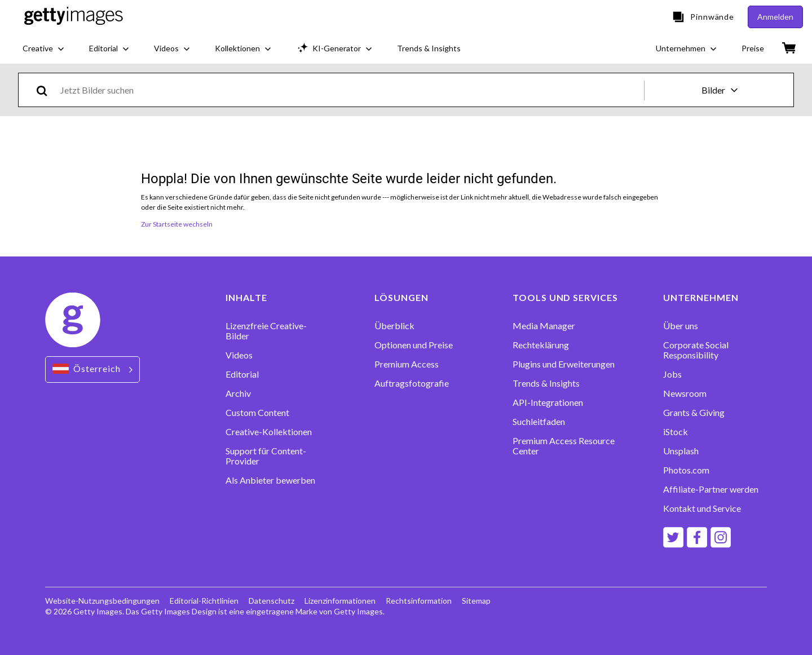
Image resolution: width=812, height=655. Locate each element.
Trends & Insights (546, 383)
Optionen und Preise (414, 345)
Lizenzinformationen (340, 601)
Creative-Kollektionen (269, 432)
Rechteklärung (541, 345)
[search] (47, 90)
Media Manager (544, 326)
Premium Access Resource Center (564, 446)
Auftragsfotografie (412, 383)
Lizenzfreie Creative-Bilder (266, 331)
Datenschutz (272, 601)
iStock (676, 432)
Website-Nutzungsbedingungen (102, 601)
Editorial (242, 374)
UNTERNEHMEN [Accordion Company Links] (701, 298)
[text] (350, 90)
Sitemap (476, 601)
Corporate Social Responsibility (696, 350)
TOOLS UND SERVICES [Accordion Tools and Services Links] (565, 298)
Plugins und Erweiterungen (564, 364)
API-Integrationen (548, 402)
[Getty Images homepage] (74, 17)
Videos (239, 355)
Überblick (394, 326)
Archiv (238, 393)
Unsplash (681, 451)
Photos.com (686, 470)
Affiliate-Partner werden (711, 489)
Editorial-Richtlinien (204, 601)
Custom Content (257, 413)
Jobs (672, 374)
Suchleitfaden (539, 422)
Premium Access (407, 364)
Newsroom (685, 393)
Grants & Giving (694, 413)
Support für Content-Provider (266, 456)
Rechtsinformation (419, 601)
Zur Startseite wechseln (177, 224)
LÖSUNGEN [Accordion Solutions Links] (401, 298)
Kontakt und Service (702, 508)
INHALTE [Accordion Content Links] (246, 298)
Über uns (681, 326)
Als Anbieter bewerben (270, 480)
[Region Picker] (92, 369)
